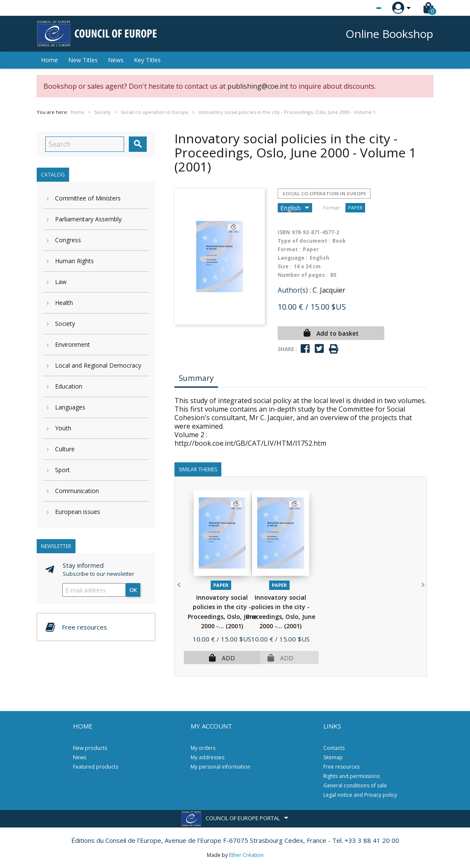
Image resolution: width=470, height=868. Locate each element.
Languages (70, 407)
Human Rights (74, 261)
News (116, 60)
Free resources (341, 767)
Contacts (334, 748)
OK (133, 590)
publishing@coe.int (258, 86)
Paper (355, 208)
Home (49, 60)
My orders (203, 748)
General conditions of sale (355, 785)
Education (69, 386)
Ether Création (246, 855)
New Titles (83, 60)
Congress (68, 240)
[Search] (85, 144)
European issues (78, 512)
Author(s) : (294, 290)
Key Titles (147, 60)
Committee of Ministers (88, 198)
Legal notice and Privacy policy (360, 795)
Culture (65, 449)
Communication (77, 491)
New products (90, 748)
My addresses (207, 757)
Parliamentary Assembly (88, 219)
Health (64, 303)
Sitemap (333, 757)
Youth (63, 428)
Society (65, 324)
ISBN (284, 232)
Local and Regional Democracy (98, 365)
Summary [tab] (196, 378)
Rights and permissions (351, 776)
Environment (73, 344)
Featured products (96, 767)
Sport (62, 470)
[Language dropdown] (363, 8)
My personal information (220, 767)
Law (61, 282)
